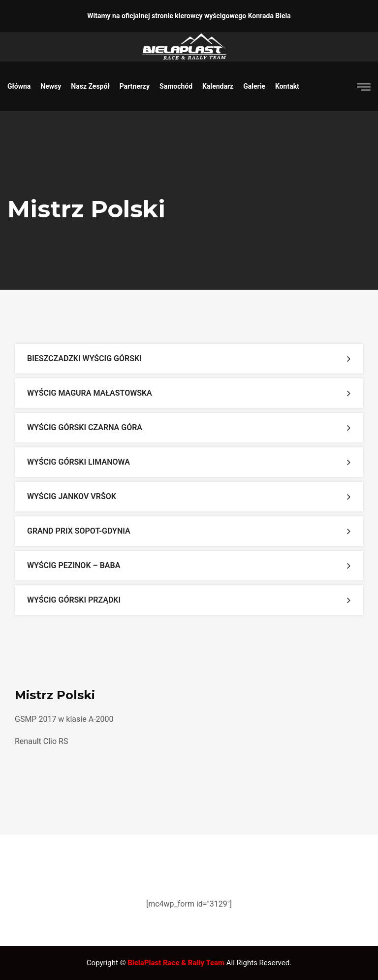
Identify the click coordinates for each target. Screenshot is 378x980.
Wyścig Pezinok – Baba (74, 565)
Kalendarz (218, 86)
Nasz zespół (90, 86)
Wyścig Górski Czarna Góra (85, 427)
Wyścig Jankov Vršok (72, 496)
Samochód (176, 86)
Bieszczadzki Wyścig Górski (84, 358)
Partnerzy (135, 86)
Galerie (254, 86)
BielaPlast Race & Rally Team (176, 963)
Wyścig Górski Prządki (74, 600)
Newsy (51, 86)
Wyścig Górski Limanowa (79, 462)
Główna (19, 86)
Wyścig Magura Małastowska (90, 393)
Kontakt (287, 86)
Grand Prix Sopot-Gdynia (79, 531)
